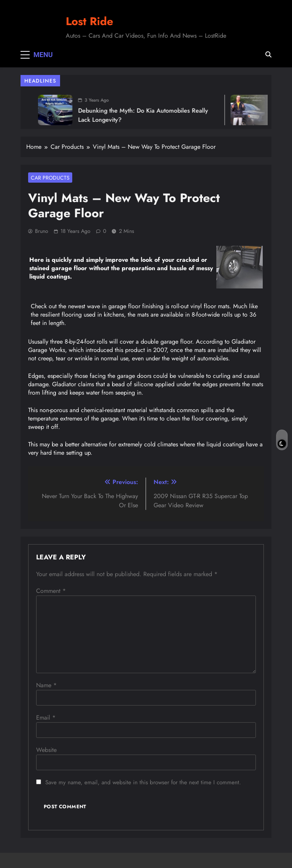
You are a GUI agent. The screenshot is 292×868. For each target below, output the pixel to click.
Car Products (50, 178)
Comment (51, 591)
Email (46, 717)
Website (46, 750)
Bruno (42, 231)
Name (46, 685)
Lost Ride (90, 21)
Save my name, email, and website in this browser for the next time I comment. (143, 782)
